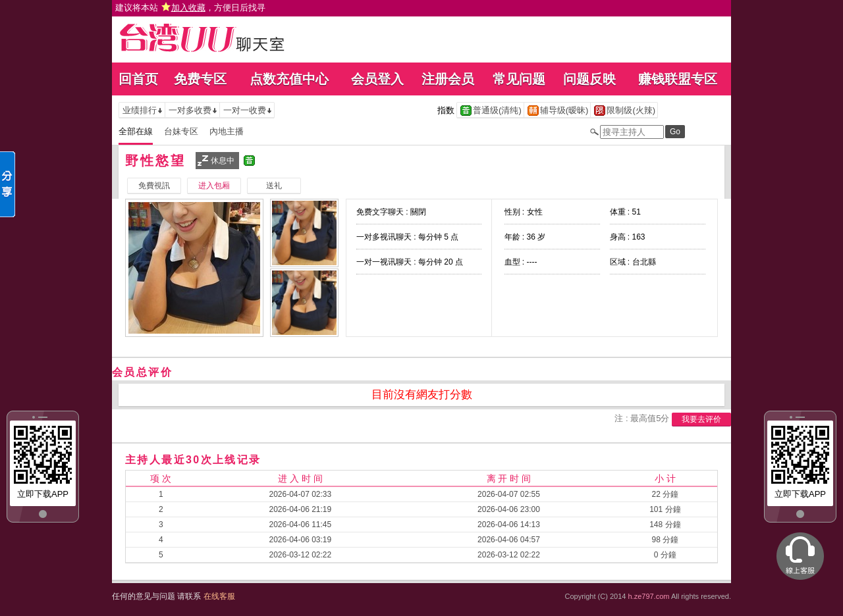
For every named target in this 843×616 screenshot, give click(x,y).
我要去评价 (701, 419)
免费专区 (200, 79)
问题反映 (589, 79)
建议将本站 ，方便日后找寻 (190, 8)
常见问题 (519, 79)
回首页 (138, 79)
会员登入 (377, 79)
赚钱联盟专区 (678, 79)
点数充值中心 (289, 79)
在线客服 (219, 596)
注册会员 (448, 79)
